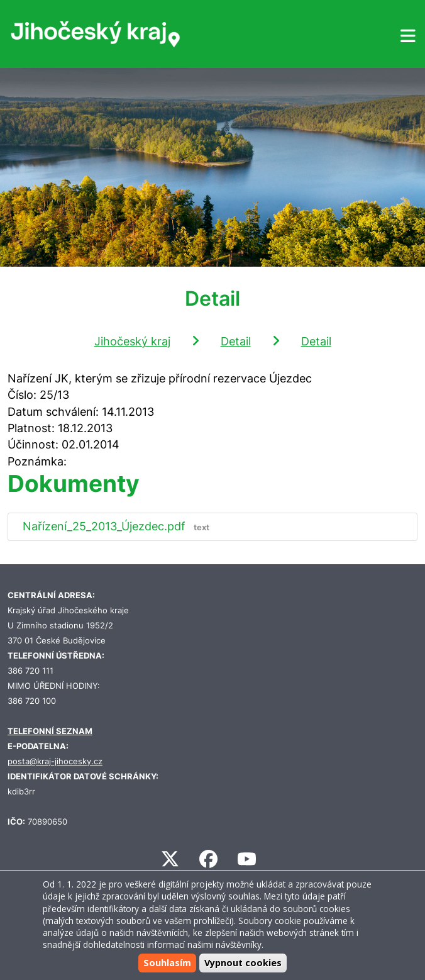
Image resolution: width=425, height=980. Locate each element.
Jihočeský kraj (132, 341)
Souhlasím (167, 963)
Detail (236, 341)
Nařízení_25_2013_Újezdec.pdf (119, 526)
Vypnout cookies (243, 963)
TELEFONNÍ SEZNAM (50, 731)
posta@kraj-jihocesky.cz (55, 761)
